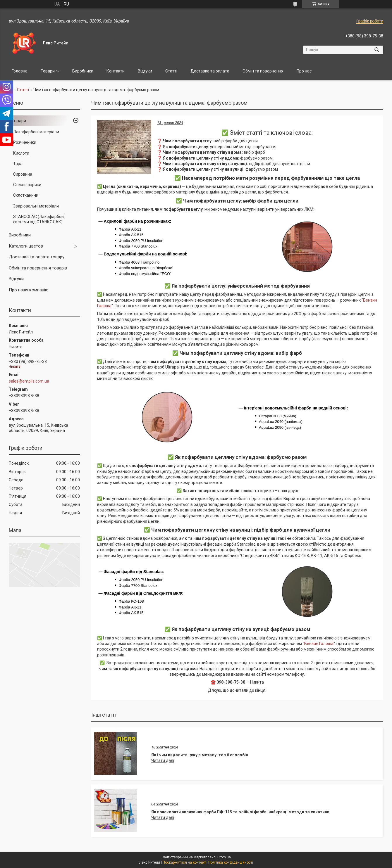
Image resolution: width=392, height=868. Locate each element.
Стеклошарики (27, 185)
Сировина (23, 174)
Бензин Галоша (319, 644)
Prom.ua (224, 857)
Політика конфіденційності (231, 862)
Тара (18, 164)
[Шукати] (377, 50)
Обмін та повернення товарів (38, 268)
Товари (48, 71)
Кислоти (21, 153)
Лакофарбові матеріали (36, 132)
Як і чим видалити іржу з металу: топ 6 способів (200, 755)
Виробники (83, 71)
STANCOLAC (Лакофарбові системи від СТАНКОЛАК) (39, 219)
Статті (171, 71)
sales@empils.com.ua (29, 381)
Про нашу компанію (29, 290)
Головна (20, 71)
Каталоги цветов (26, 246)
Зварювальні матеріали (36, 206)
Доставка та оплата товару (37, 257)
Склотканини (26, 195)
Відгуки (145, 71)
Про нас (304, 71)
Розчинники (25, 142)
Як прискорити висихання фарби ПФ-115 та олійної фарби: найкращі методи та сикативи (240, 812)
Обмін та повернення (263, 71)
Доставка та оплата (210, 71)
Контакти (116, 71)
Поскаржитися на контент (184, 862)
